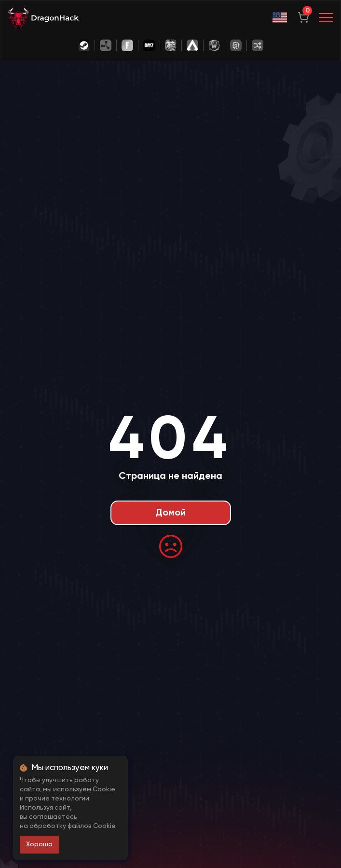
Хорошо (39, 844)
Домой (170, 513)
